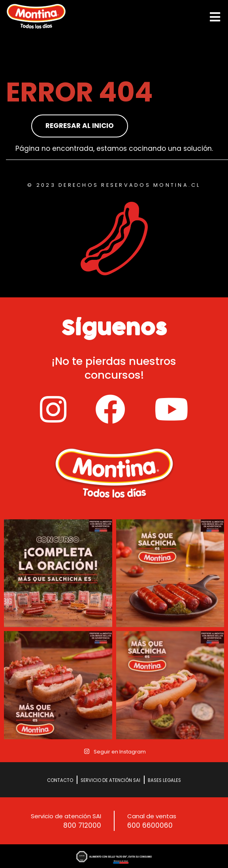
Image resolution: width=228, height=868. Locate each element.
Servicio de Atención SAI (110, 781)
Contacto (60, 781)
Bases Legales (164, 781)
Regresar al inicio (80, 126)
